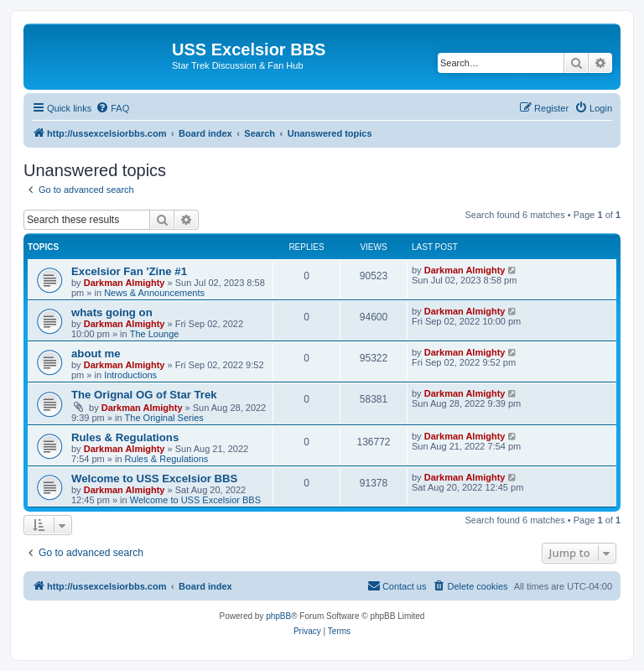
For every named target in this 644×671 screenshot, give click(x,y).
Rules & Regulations (125, 437)
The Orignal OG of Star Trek (144, 395)
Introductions (130, 375)
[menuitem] (112, 108)
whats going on (112, 312)
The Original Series (164, 418)
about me (96, 354)
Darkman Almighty (125, 283)
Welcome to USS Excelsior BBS (154, 479)
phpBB (278, 616)
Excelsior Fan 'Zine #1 (129, 271)
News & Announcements (154, 293)
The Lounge (155, 334)
